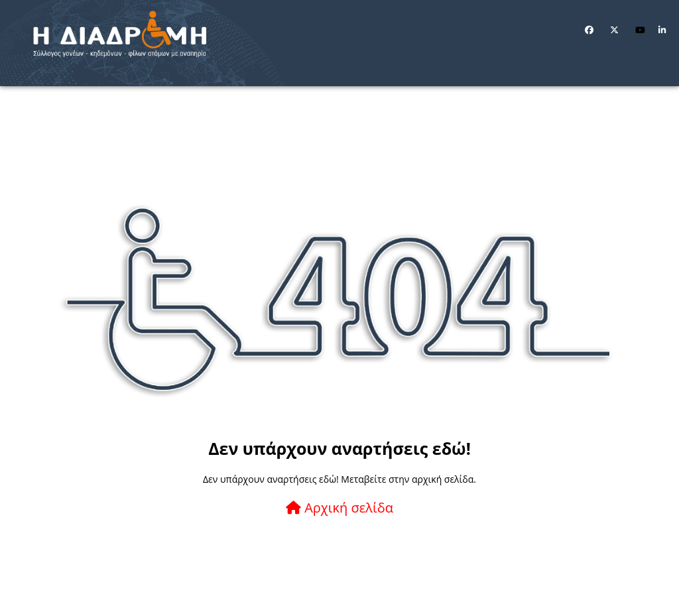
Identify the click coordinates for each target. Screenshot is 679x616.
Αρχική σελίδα (339, 508)
